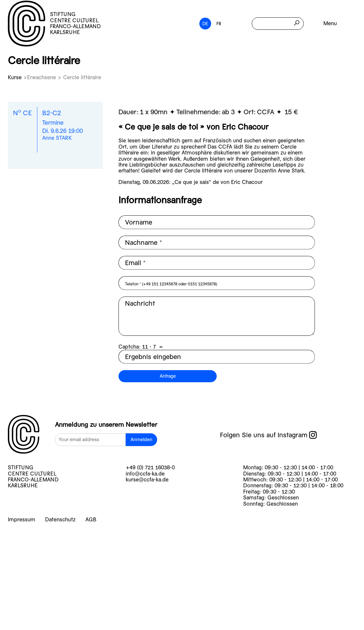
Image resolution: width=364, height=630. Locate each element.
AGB (91, 520)
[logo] (24, 435)
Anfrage (168, 376)
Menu (330, 24)
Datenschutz (60, 520)
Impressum (22, 520)
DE (205, 24)
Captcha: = (141, 347)
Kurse (16, 77)
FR (219, 24)
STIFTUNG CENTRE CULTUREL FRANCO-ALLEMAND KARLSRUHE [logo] (54, 24)
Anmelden (141, 440)
